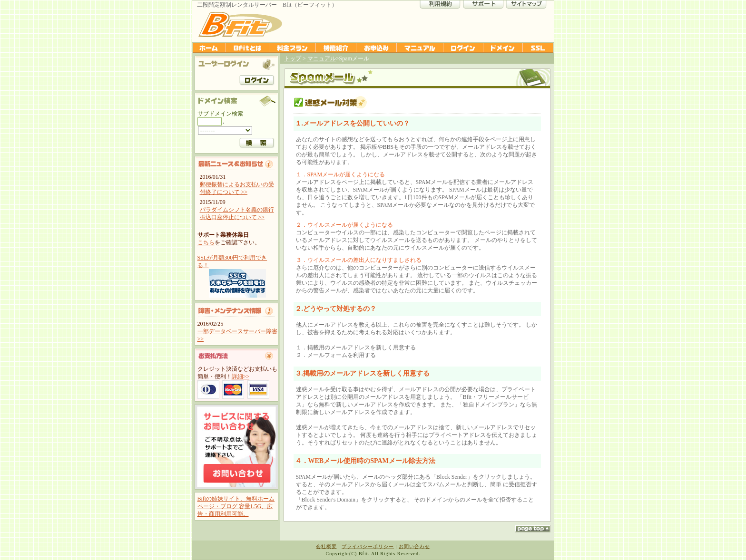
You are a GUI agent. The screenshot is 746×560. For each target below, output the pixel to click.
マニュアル (322, 58)
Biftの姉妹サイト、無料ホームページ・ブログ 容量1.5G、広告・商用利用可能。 (236, 506)
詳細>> (241, 377)
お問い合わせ (414, 546)
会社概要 (326, 546)
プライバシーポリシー (368, 546)
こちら (206, 242)
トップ (293, 58)
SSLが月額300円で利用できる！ (238, 276)
